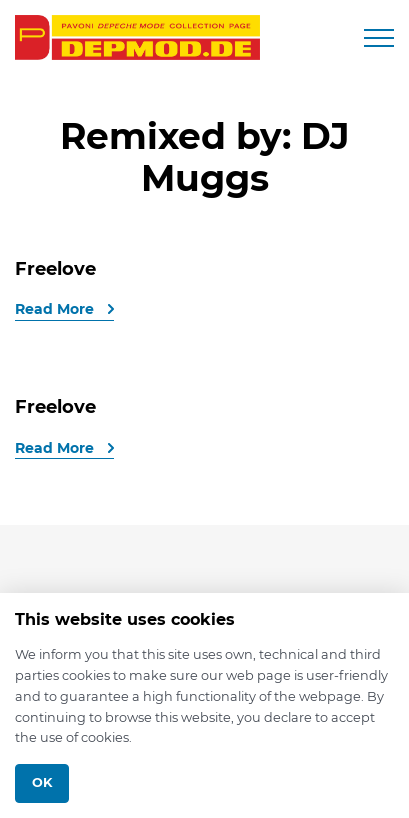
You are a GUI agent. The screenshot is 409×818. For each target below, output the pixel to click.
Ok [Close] (42, 782)
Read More (56, 309)
